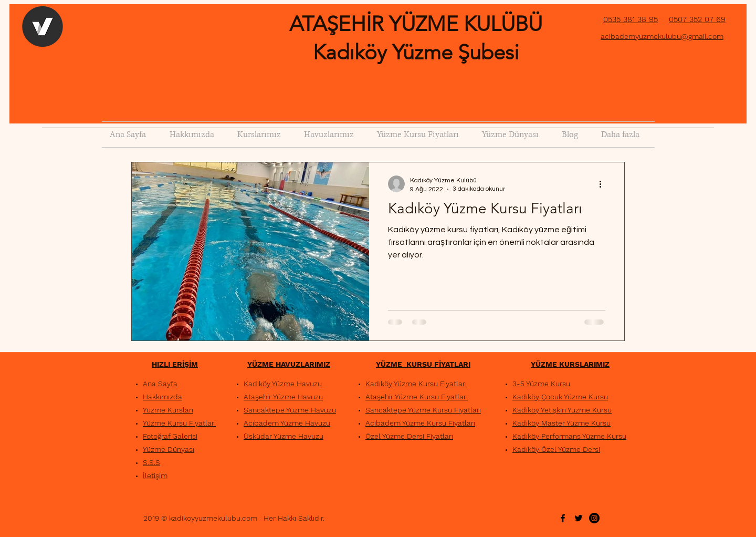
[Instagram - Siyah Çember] (594, 518)
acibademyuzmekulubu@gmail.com (662, 36)
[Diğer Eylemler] (604, 184)
